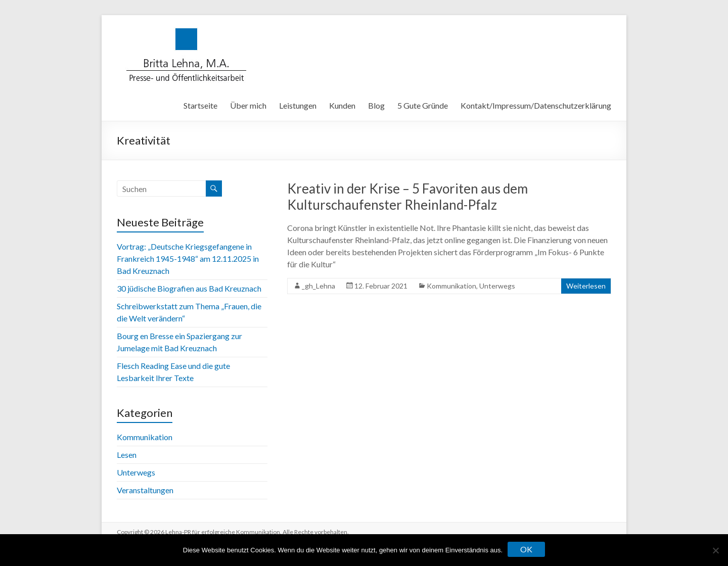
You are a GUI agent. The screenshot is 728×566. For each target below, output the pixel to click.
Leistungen (298, 105)
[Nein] (715, 550)
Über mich (248, 105)
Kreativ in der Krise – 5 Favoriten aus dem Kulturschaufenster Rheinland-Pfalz (407, 197)
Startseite (200, 105)
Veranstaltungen (145, 490)
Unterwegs (497, 286)
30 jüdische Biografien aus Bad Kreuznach (189, 288)
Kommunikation (451, 286)
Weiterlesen (586, 286)
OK (526, 549)
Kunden (342, 105)
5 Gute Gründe (423, 105)
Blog (376, 105)
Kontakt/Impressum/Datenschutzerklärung (536, 105)
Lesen (127, 455)
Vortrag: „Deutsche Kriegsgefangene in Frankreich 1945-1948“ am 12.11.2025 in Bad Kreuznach (188, 258)
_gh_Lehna (318, 286)
